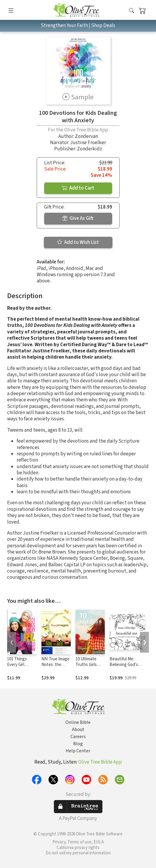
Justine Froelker (88, 143)
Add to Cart (78, 188)
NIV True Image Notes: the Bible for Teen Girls (56, 667)
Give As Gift (78, 218)
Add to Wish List (78, 242)
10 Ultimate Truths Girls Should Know (88, 665)
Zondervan (86, 136)
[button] (132, 11)
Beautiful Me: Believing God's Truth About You (125, 665)
